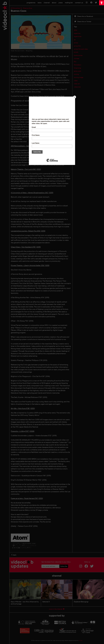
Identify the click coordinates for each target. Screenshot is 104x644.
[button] (102, 3)
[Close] (75, 97)
